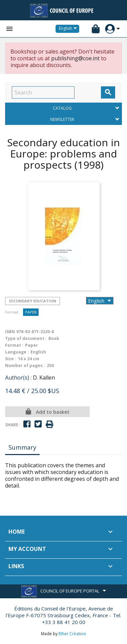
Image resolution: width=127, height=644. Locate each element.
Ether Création (72, 634)
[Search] (43, 92)
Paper (31, 312)
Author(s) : (18, 378)
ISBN (10, 332)
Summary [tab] (22, 447)
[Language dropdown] (69, 29)
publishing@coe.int (75, 58)
